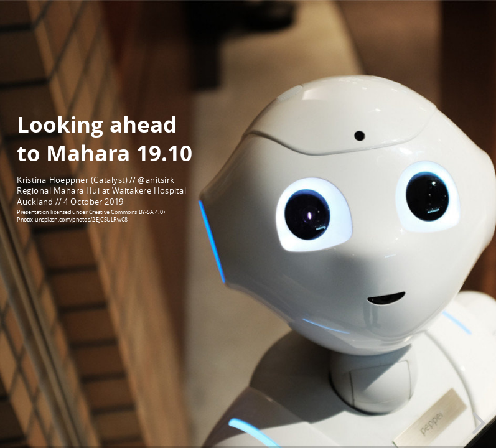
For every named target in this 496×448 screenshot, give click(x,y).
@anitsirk (156, 180)
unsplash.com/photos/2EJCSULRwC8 (81, 219)
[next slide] (477, 423)
